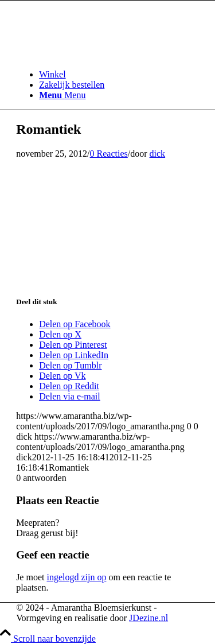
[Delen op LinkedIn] (74, 355)
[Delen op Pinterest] (73, 345)
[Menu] (62, 95)
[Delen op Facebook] (75, 324)
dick (158, 154)
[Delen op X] (60, 334)
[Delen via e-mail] (70, 396)
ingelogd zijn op (76, 577)
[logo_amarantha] (102, 55)
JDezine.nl (148, 618)
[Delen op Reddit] (69, 386)
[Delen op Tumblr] (70, 365)
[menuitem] (119, 75)
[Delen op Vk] (62, 376)
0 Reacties (109, 154)
